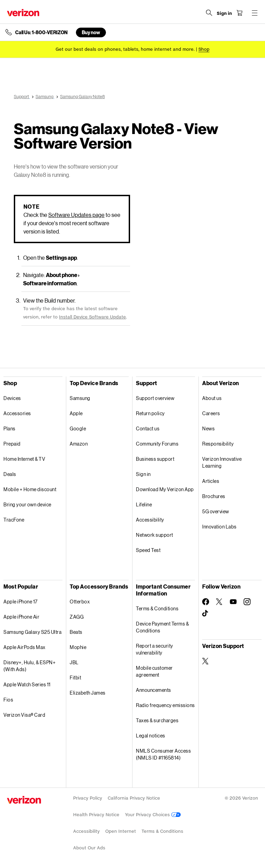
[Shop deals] (204, 49)
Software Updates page (76, 215)
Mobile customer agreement (154, 671)
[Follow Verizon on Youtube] (233, 602)
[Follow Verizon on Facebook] (206, 602)
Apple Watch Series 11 (27, 684)
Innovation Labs (219, 527)
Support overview (155, 398)
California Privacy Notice (134, 798)
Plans (9, 428)
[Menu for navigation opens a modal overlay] (255, 13)
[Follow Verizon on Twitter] (219, 602)
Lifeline (144, 504)
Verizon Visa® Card (24, 715)
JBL (74, 662)
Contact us (148, 428)
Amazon (79, 444)
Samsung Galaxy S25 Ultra (32, 632)
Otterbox (80, 602)
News (208, 428)
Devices (12, 398)
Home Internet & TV (24, 459)
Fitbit (75, 678)
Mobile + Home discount (30, 489)
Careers (211, 413)
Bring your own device (27, 504)
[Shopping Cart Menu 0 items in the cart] (239, 13)
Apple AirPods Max (24, 647)
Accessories (17, 413)
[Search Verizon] (209, 13)
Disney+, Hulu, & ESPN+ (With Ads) (30, 666)
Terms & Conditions (157, 608)
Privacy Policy (88, 798)
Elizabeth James (88, 693)
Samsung (80, 398)
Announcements (154, 690)
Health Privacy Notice (96, 815)
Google (78, 428)
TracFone (14, 520)
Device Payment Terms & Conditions (162, 627)
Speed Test (148, 550)
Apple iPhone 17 (21, 602)
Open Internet (121, 831)
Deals (10, 474)
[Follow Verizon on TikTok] (206, 613)
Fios (8, 700)
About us (212, 398)
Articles (211, 481)
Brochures (214, 496)
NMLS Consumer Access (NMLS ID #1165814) (163, 754)
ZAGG (77, 617)
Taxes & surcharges (157, 720)
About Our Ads (89, 848)
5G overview (216, 511)
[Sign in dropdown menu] (224, 13)
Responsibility (218, 444)
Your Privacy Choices (153, 815)
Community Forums (157, 444)
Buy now (91, 32)
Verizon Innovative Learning (222, 462)
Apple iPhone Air (21, 617)
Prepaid (12, 444)
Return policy (150, 413)
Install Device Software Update (92, 317)
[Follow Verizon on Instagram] (247, 602)
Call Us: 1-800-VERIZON (41, 32)
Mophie (78, 647)
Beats (76, 632)
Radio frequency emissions (165, 705)
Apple (76, 413)
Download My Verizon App (165, 489)
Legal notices (151, 736)
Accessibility (150, 520)
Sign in (143, 474)
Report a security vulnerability (155, 649)
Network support (155, 535)
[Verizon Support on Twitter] (206, 661)
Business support (155, 459)
